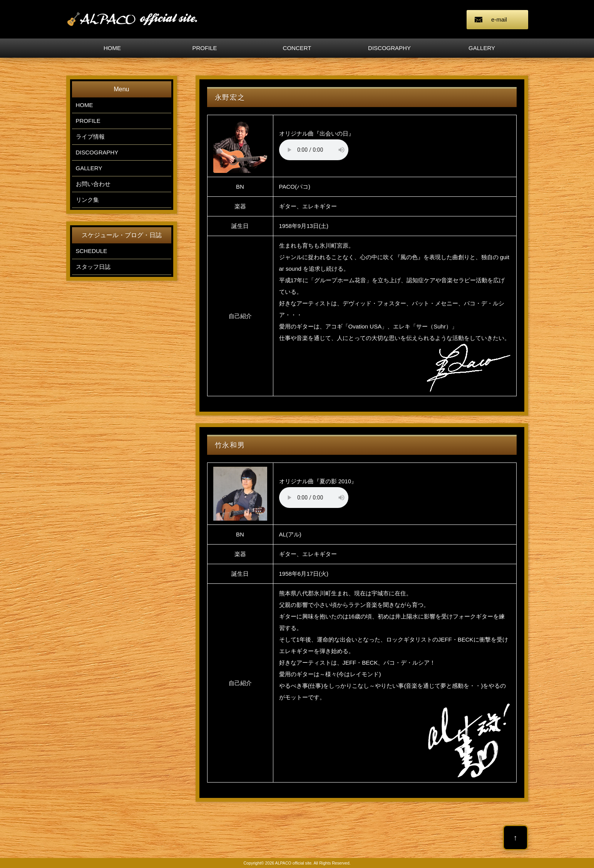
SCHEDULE (92, 251)
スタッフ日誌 (93, 267)
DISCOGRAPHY (389, 48)
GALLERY (482, 48)
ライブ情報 (90, 137)
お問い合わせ (93, 184)
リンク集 (87, 200)
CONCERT (297, 48)
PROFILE (204, 48)
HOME (112, 48)
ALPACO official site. (294, 863)
